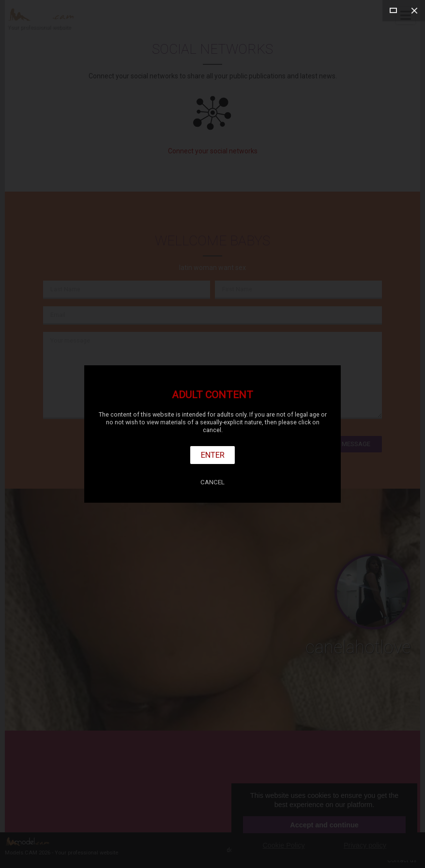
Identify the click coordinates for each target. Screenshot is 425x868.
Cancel (212, 482)
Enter (213, 455)
